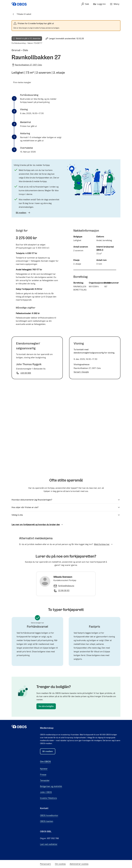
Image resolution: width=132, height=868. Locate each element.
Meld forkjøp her (103, 544)
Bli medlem (23, 213)
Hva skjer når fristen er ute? (66, 507)
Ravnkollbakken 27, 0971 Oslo (27, 65)
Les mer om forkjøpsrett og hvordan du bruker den (37, 525)
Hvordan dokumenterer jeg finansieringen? (66, 500)
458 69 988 (26, 373)
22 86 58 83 (64, 590)
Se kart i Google (81, 372)
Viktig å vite (66, 515)
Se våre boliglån (46, 706)
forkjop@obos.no (66, 586)
